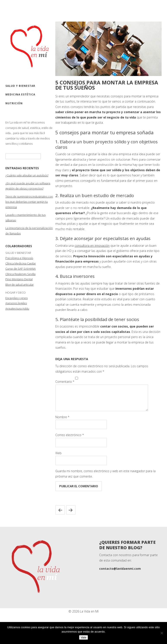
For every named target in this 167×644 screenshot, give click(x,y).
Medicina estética (20, 94)
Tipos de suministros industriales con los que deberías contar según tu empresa (29, 202)
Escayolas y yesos (17, 298)
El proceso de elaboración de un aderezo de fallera (71, 515)
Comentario (65, 382)
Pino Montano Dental (19, 279)
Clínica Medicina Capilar (21, 263)
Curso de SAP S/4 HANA (21, 269)
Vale (84, 637)
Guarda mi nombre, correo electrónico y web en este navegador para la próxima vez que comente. (105, 479)
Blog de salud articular (20, 285)
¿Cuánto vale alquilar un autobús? (27, 175)
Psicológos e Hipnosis (19, 258)
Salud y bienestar (20, 86)
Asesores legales (16, 303)
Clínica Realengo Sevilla (20, 274)
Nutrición (14, 103)
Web (58, 458)
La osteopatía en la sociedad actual (60, 515)
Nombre (62, 422)
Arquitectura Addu (17, 309)
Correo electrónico (70, 440)
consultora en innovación (92, 246)
